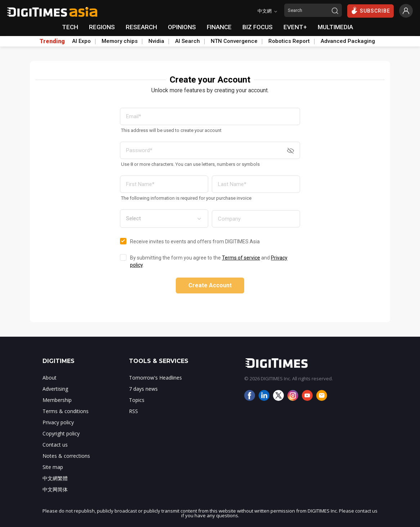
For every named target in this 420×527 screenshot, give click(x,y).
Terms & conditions (66, 411)
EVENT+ (295, 27)
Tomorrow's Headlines (155, 378)
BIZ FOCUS (258, 27)
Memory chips (120, 41)
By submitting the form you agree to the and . (209, 261)
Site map (53, 467)
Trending (52, 41)
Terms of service (241, 258)
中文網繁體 (55, 478)
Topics (137, 400)
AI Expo (81, 41)
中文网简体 (55, 489)
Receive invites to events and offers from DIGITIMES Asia (195, 242)
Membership (57, 400)
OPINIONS (182, 27)
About (50, 378)
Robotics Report (289, 41)
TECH (70, 27)
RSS (133, 411)
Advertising (55, 389)
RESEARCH (141, 27)
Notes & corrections (66, 456)
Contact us (55, 445)
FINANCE (219, 27)
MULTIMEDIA (335, 27)
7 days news (143, 389)
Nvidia (156, 41)
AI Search (187, 41)
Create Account (210, 285)
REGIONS (102, 27)
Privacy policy (58, 422)
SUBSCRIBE (370, 10)
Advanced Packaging (348, 41)
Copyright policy (61, 433)
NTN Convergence (234, 41)
